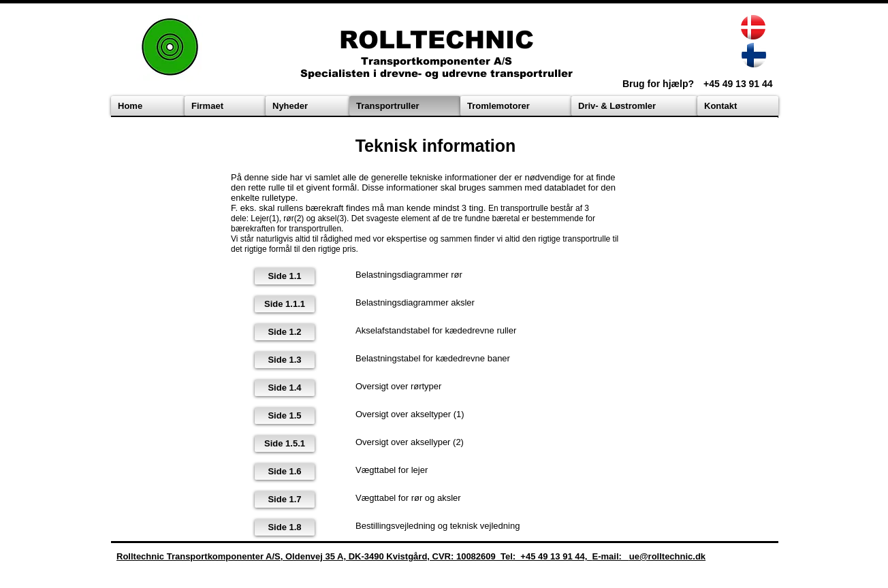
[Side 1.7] (285, 500)
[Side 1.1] (285, 276)
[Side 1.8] (285, 527)
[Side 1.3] (285, 360)
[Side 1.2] (285, 332)
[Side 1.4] (285, 388)
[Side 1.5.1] (285, 444)
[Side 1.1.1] (285, 304)
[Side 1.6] (285, 472)
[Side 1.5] (285, 416)
